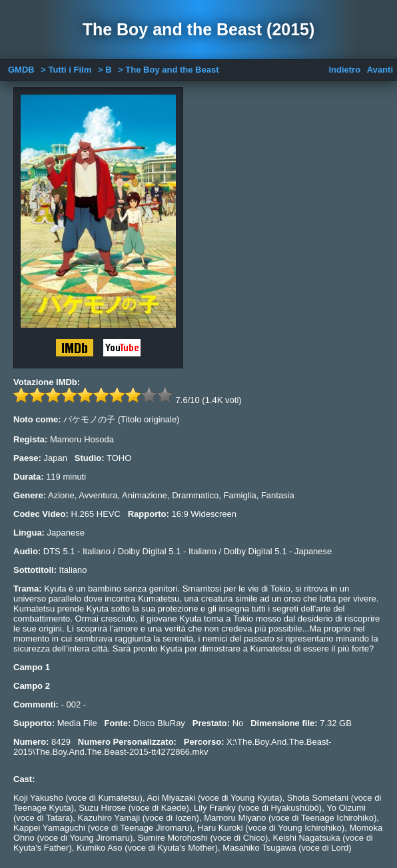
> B (105, 70)
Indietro (344, 70)
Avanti (380, 70)
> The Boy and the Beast (168, 70)
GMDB (21, 70)
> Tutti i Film (66, 70)
